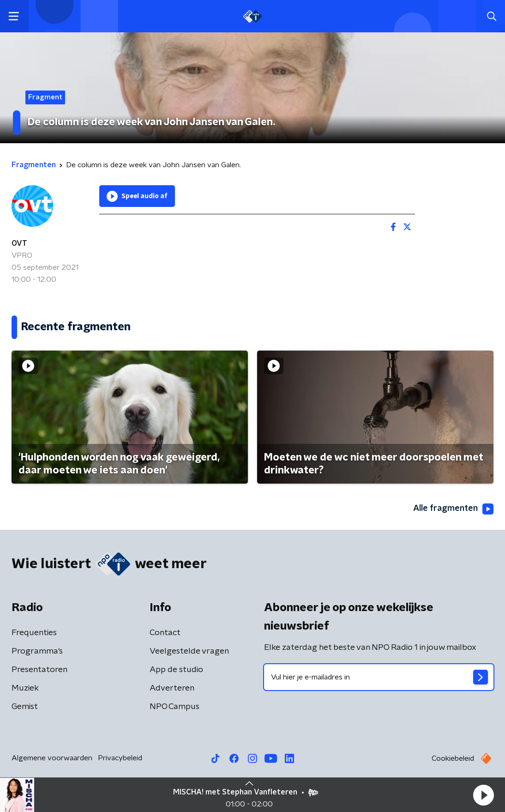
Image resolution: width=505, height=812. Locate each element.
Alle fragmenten (453, 509)
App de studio (176, 670)
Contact (165, 633)
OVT (19, 243)
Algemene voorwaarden (52, 758)
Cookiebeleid (453, 758)
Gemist (25, 707)
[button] (483, 795)
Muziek (25, 688)
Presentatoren (39, 670)
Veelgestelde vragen (189, 651)
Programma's (37, 651)
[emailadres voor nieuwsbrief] (379, 677)
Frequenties (34, 633)
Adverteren (172, 688)
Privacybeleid (120, 758)
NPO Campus (174, 707)
